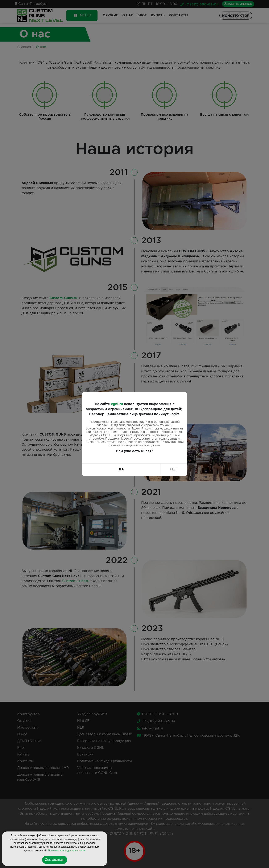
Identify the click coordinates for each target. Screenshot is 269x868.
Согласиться (55, 860)
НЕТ (174, 469)
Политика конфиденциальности (67, 851)
